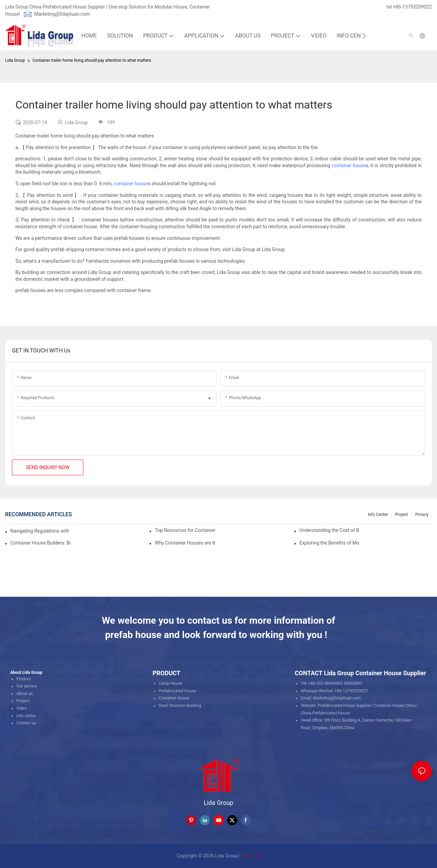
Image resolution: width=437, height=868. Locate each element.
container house (349, 165)
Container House (174, 698)
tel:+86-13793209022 (409, 7)
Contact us (26, 723)
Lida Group (15, 60)
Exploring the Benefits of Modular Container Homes (329, 543)
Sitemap (251, 856)
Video (22, 708)
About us (25, 694)
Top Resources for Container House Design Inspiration (185, 530)
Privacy (422, 515)
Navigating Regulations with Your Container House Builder (40, 531)
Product (24, 679)
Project (401, 515)
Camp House (171, 683)
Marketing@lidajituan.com (62, 14)
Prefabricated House (178, 691)
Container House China (394, 706)
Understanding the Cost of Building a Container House (329, 530)
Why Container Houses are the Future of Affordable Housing (185, 543)
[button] (364, 36)
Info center (26, 716)
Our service (27, 686)
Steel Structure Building (180, 706)
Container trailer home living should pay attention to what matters (92, 60)
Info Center (378, 515)
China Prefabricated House (325, 713)
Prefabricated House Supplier (344, 706)
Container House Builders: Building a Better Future (40, 543)
